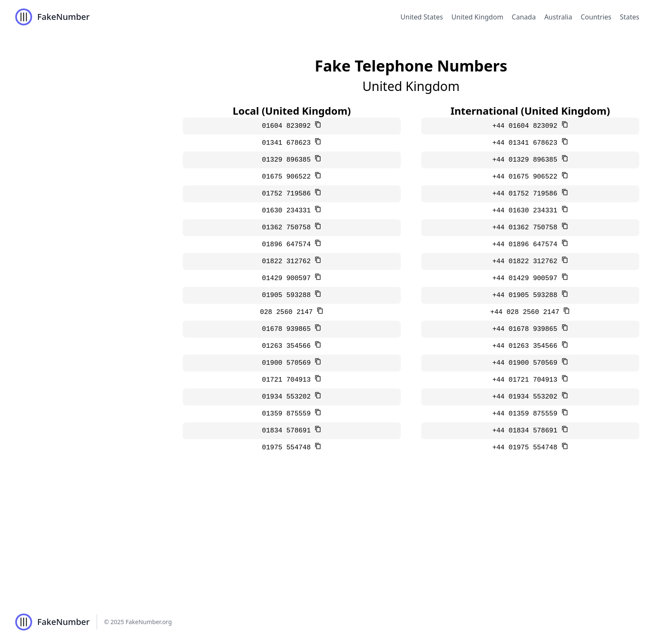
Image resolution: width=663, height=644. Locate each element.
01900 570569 (289, 363)
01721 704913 (289, 380)
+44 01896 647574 (527, 245)
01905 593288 (289, 295)
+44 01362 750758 (527, 228)
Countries (596, 17)
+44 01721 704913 (527, 380)
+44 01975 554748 (527, 448)
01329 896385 (289, 160)
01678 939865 (289, 329)
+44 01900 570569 (527, 363)
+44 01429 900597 (527, 278)
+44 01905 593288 (527, 295)
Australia (558, 17)
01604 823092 (289, 126)
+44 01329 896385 (527, 160)
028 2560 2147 (288, 312)
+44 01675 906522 (527, 177)
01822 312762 (289, 261)
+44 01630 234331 (527, 211)
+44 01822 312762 (527, 261)
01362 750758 (289, 228)
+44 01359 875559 (527, 414)
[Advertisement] (331, 537)
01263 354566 (289, 346)
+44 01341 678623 (527, 143)
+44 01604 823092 (527, 126)
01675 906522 (289, 177)
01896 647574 (289, 245)
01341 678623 (289, 143)
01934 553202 (289, 397)
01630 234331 (289, 211)
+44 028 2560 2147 (527, 312)
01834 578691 (289, 431)
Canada (524, 17)
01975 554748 (289, 448)
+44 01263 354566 (527, 346)
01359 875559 (289, 414)
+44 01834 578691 (527, 431)
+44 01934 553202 (527, 397)
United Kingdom (478, 17)
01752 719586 (289, 194)
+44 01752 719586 (527, 194)
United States (422, 17)
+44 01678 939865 (527, 329)
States (630, 17)
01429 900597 (289, 278)
